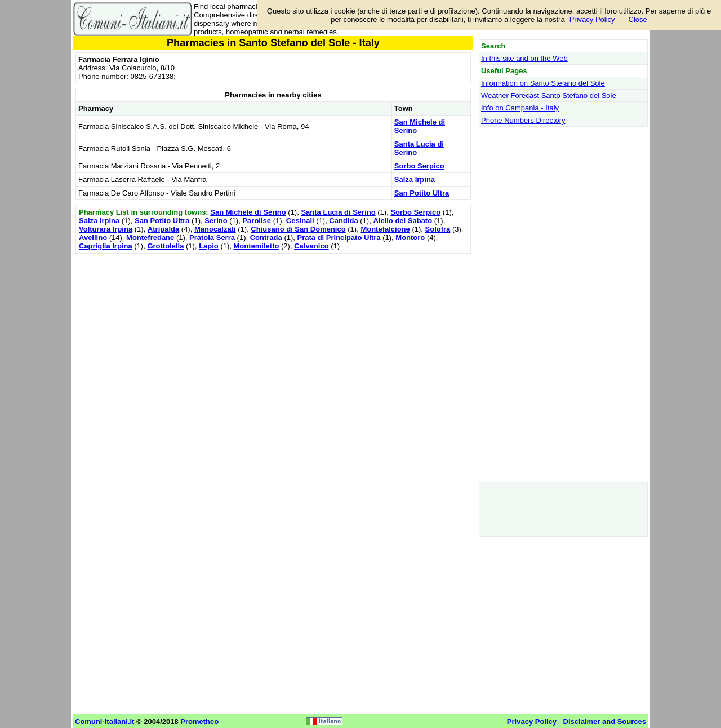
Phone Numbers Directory (523, 120)
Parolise (257, 221)
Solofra (438, 229)
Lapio (209, 246)
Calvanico (311, 246)
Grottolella (165, 246)
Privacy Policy (592, 19)
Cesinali (300, 221)
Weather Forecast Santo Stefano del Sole (549, 96)
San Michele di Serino (248, 212)
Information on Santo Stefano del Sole (543, 83)
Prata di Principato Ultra (339, 238)
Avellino (93, 238)
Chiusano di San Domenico (298, 229)
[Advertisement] (273, 335)
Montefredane (150, 238)
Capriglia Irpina (106, 246)
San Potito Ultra (422, 193)
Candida (343, 221)
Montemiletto (257, 246)
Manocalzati (215, 229)
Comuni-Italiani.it (104, 722)
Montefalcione (385, 229)
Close (638, 19)
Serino (216, 221)
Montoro (410, 238)
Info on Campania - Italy (520, 108)
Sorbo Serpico (419, 166)
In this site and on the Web (524, 58)
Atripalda (163, 229)
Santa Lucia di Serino (338, 212)
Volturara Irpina (106, 229)
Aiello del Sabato (402, 221)
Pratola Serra (212, 238)
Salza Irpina (415, 179)
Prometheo (199, 722)
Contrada (266, 238)
